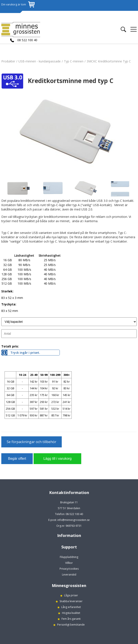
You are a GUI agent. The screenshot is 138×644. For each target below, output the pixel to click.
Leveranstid (69, 575)
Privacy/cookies (69, 569)
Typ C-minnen (74, 61)
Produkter (8, 61)
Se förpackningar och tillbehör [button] (32, 442)
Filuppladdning (69, 557)
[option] (69, 136)
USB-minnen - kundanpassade (40, 61)
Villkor (69, 563)
